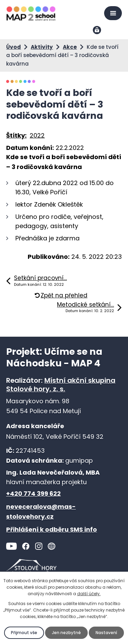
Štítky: (16, 135)
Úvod (13, 47)
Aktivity (42, 47)
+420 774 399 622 (33, 494)
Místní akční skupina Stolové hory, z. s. (61, 385)
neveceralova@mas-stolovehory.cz (41, 512)
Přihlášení (97, 31)
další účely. (89, 594)
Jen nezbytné (66, 633)
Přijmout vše (24, 633)
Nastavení (106, 633)
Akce (70, 47)
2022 (37, 135)
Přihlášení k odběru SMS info (52, 529)
